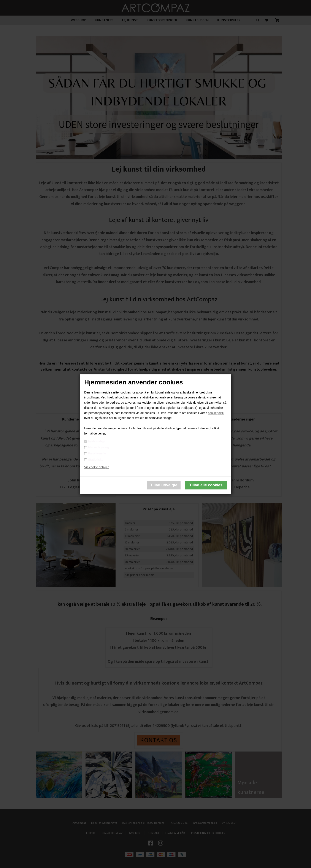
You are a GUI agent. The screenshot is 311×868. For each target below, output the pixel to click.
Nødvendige (97, 441)
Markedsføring (98, 447)
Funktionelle (97, 454)
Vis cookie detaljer (96, 467)
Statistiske (96, 460)
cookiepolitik (216, 413)
